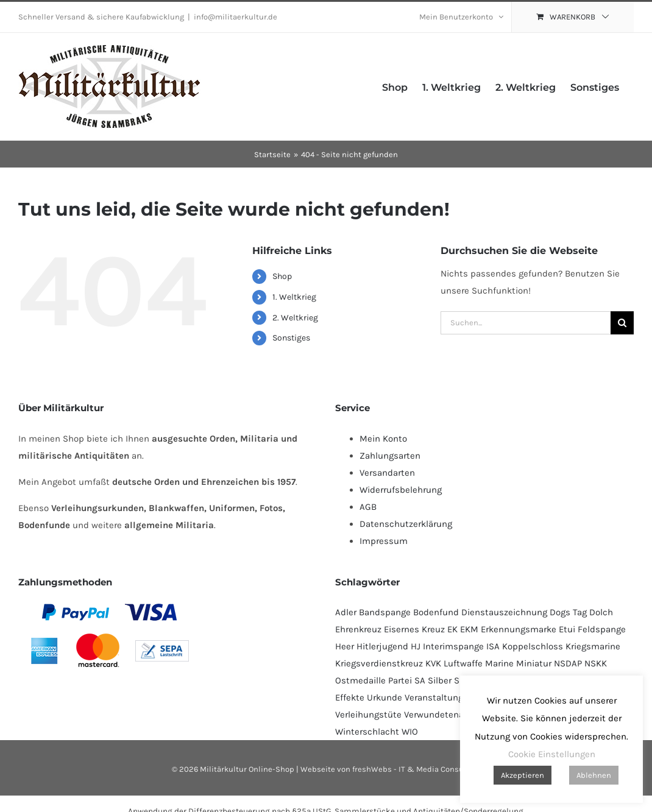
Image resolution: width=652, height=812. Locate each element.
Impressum (384, 541)
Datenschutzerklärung (406, 524)
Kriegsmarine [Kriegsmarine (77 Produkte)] (593, 646)
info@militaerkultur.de (236, 17)
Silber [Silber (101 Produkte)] (440, 680)
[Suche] (622, 323)
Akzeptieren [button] (523, 775)
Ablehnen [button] (594, 775)
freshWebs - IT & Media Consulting (416, 769)
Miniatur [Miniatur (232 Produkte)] (534, 663)
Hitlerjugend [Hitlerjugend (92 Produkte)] (382, 646)
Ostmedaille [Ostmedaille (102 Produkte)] (360, 680)
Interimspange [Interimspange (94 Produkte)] (453, 646)
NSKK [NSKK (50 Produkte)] (596, 663)
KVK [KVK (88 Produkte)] (433, 663)
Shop (282, 276)
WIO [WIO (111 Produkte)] (410, 732)
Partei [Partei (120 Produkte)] (400, 680)
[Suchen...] (526, 323)
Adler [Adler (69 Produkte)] (346, 612)
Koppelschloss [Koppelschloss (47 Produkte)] (533, 646)
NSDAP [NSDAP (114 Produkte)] (568, 663)
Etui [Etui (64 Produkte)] (567, 629)
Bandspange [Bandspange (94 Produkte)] (385, 612)
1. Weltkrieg (294, 297)
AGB (368, 507)
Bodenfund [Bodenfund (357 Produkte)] (436, 612)
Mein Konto (383, 439)
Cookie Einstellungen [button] (552, 754)
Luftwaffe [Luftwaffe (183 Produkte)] (463, 663)
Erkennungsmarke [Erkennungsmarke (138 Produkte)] (519, 629)
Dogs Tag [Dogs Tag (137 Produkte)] (568, 612)
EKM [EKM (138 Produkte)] (469, 629)
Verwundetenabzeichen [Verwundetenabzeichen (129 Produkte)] (453, 715)
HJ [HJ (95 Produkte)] (416, 646)
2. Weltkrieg (295, 318)
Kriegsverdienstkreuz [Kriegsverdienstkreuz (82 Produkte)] (379, 663)
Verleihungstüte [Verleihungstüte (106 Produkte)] (368, 715)
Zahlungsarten (390, 456)
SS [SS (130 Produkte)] (459, 680)
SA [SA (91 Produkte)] (420, 680)
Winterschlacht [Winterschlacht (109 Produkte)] (367, 732)
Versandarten (387, 473)
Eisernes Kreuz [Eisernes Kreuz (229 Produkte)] (414, 629)
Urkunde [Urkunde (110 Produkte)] (384, 697)
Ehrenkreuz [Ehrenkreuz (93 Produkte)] (358, 629)
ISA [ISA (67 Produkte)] (493, 646)
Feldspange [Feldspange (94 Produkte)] (602, 629)
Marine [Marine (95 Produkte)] (499, 663)
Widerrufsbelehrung (401, 490)
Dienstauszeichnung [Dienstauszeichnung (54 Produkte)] (504, 612)
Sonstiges (291, 338)
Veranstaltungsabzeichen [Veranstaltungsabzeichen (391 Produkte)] (458, 697)
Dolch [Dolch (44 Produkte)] (601, 612)
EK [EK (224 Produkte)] (452, 629)
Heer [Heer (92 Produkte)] (345, 646)
